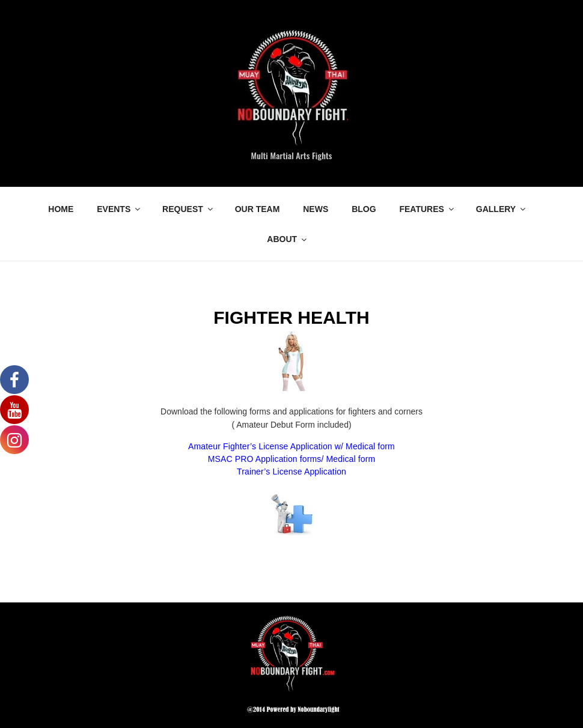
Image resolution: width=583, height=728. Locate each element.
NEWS (316, 209)
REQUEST (188, 209)
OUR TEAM (258, 209)
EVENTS (119, 209)
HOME (61, 209)
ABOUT (288, 239)
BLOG (364, 209)
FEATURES (427, 209)
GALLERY (502, 209)
